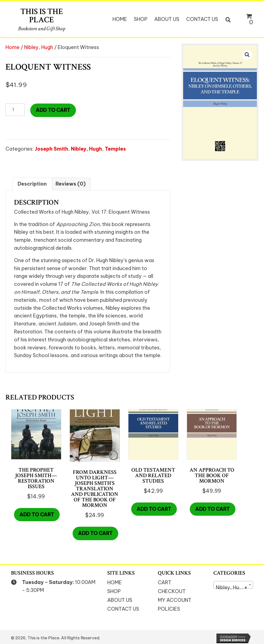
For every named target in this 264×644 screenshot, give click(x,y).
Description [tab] (32, 184)
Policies (169, 609)
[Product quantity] (15, 110)
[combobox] (233, 585)
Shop (114, 591)
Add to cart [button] (37, 514)
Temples (115, 149)
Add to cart (53, 110)
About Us (120, 600)
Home (13, 47)
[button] (247, 55)
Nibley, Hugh (39, 47)
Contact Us (123, 609)
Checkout (172, 591)
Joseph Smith (51, 149)
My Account (175, 600)
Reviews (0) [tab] (71, 184)
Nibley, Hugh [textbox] (232, 588)
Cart (165, 582)
